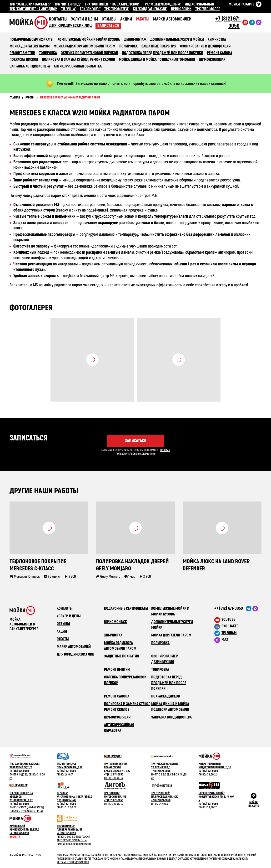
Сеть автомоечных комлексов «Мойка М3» (29, 22)
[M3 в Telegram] (238, 633)
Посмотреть (92, 360)
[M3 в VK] (238, 626)
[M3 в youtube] (238, 620)
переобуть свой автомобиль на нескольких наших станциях (178, 84)
